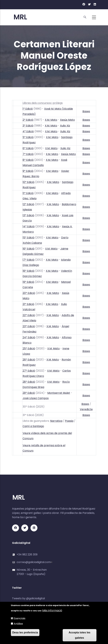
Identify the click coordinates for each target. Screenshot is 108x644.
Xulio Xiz (65, 126)
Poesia (69, 421)
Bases (86, 111)
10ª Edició (29, 182)
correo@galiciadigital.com (35, 562)
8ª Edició (28, 160)
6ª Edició (28, 148)
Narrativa (56, 421)
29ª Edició (29, 393)
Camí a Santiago (33, 426)
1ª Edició (28, 109)
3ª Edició (28, 126)
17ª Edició (29, 260)
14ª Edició (29, 226)
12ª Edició (28, 204)
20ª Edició (29, 293)
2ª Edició (28, 120)
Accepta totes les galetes (79, 635)
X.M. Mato (51, 120)
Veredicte (86, 409)
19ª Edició (28, 282)
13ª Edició (28, 215)
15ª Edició (29, 238)
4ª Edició (28, 131)
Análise (18, 624)
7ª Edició (28, 154)
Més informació (52, 611)
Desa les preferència (25, 633)
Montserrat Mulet (59, 393)
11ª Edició (28, 193)
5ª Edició (28, 137)
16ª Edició (29, 249)
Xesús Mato (67, 120)
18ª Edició (29, 271)
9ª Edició (28, 171)
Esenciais (20, 619)
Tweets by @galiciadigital (28, 598)
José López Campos (36, 398)
